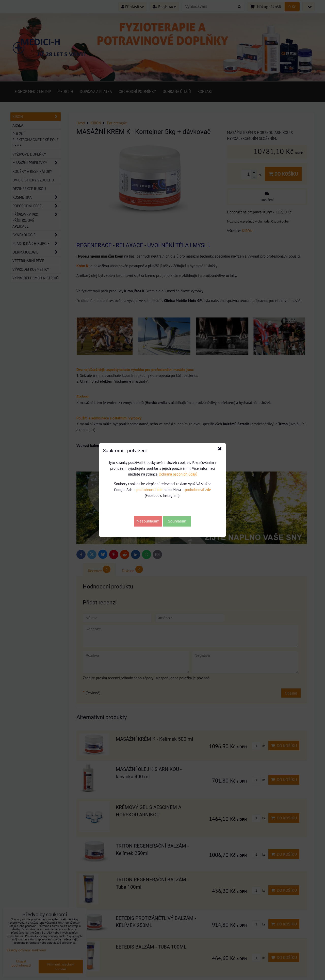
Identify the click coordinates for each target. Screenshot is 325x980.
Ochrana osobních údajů (178, 474)
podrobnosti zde (149, 489)
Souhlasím (177, 521)
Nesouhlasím (148, 521)
